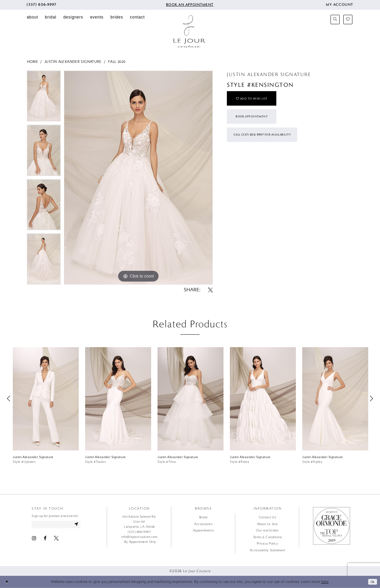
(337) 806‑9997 (139, 532)
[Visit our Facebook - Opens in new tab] (45, 540)
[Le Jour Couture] (189, 31)
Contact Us (268, 517)
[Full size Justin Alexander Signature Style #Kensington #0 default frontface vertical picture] (138, 178)
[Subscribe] (83, 525)
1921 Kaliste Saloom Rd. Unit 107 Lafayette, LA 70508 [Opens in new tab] (139, 522)
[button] (339, 5)
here (325, 582)
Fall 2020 (117, 62)
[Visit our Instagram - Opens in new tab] (34, 540)
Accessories (203, 524)
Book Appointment (255, 121)
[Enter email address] (60, 525)
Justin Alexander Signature (73, 62)
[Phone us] (42, 5)
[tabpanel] (44, 98)
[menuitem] (42, 5)
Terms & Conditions (268, 537)
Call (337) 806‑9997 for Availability (268, 142)
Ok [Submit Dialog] (372, 582)
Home (33, 62)
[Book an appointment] (189, 5)
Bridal (203, 517)
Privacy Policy (268, 544)
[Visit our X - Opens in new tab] (56, 540)
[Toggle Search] (335, 20)
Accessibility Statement (268, 550)
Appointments (203, 530)
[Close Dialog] (7, 582)
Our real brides (267, 530)
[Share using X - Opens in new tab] (210, 290)
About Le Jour (268, 524)
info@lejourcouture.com (139, 537)
